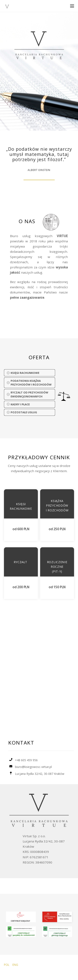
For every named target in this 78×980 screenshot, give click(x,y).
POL (7, 965)
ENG (15, 965)
